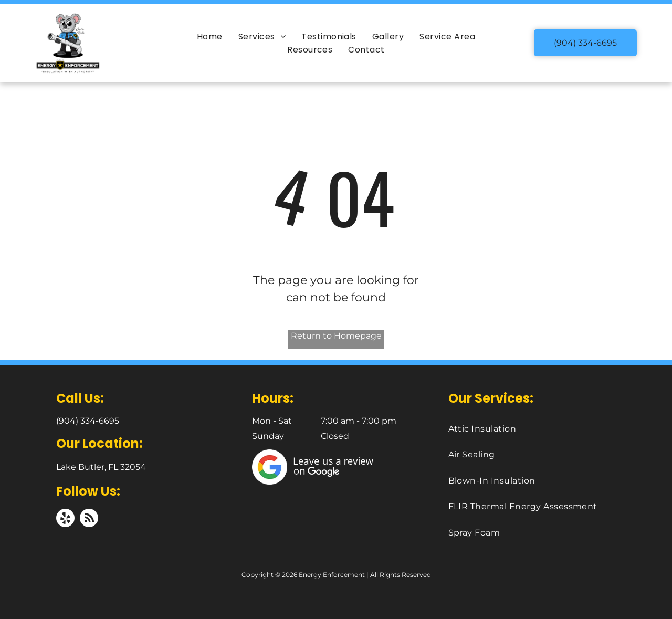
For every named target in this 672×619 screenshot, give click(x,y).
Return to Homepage (336, 336)
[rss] (89, 519)
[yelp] (65, 519)
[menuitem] (210, 36)
